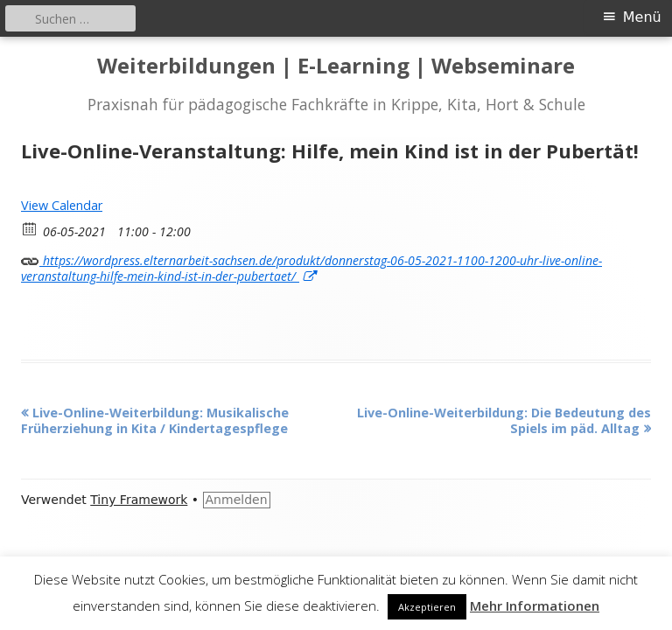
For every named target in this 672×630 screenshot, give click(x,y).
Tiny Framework (139, 500)
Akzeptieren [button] (427, 607)
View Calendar (62, 205)
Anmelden (237, 500)
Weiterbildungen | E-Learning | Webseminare (336, 66)
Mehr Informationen (535, 605)
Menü (642, 17)
